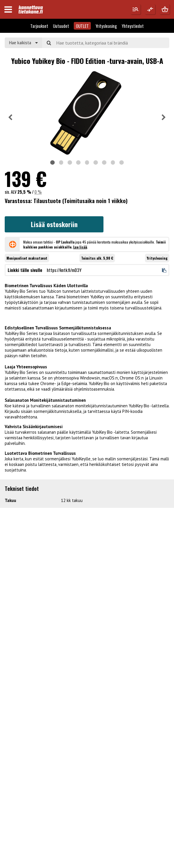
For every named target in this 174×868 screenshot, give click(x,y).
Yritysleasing (106, 26)
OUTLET (82, 26)
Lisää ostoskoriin (54, 224)
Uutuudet (61, 26)
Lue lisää (80, 247)
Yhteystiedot (133, 26)
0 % (38, 192)
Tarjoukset (39, 26)
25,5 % (24, 192)
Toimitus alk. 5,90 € (97, 258)
